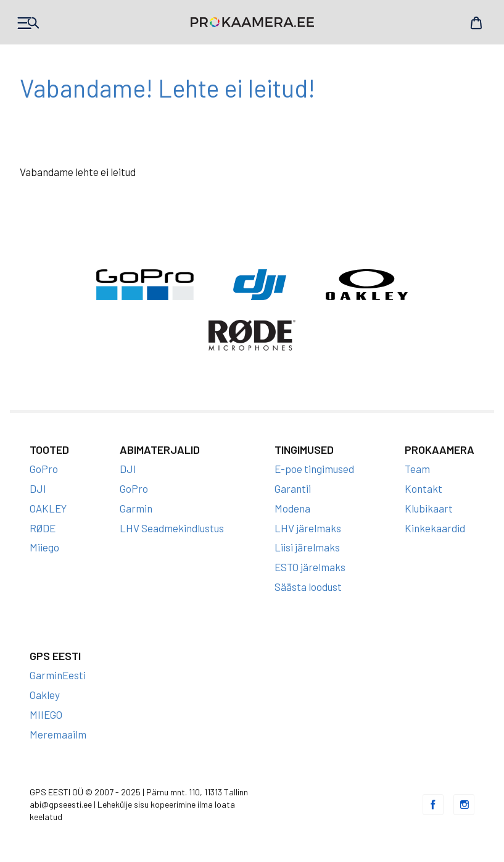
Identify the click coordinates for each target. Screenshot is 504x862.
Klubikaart (429, 508)
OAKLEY (48, 508)
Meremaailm (58, 734)
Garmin (136, 508)
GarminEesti (58, 675)
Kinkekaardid (435, 528)
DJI (38, 488)
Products (28, 23)
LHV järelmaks (308, 528)
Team (417, 469)
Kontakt (423, 488)
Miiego (44, 547)
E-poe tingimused (314, 469)
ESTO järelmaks (310, 567)
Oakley (45, 695)
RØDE (43, 528)
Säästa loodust (308, 587)
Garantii (293, 488)
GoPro (44, 469)
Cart (476, 23)
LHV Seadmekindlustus (172, 528)
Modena (292, 508)
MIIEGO (46, 714)
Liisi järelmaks (307, 547)
